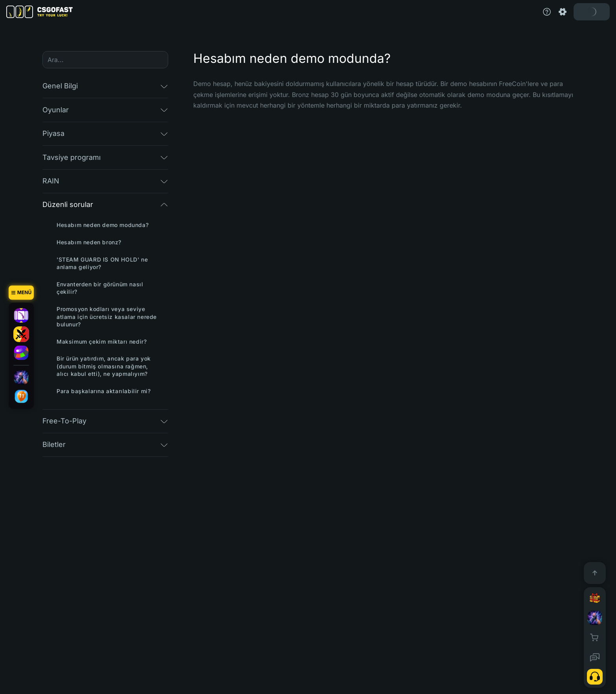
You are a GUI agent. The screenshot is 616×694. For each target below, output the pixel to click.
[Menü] (21, 293)
